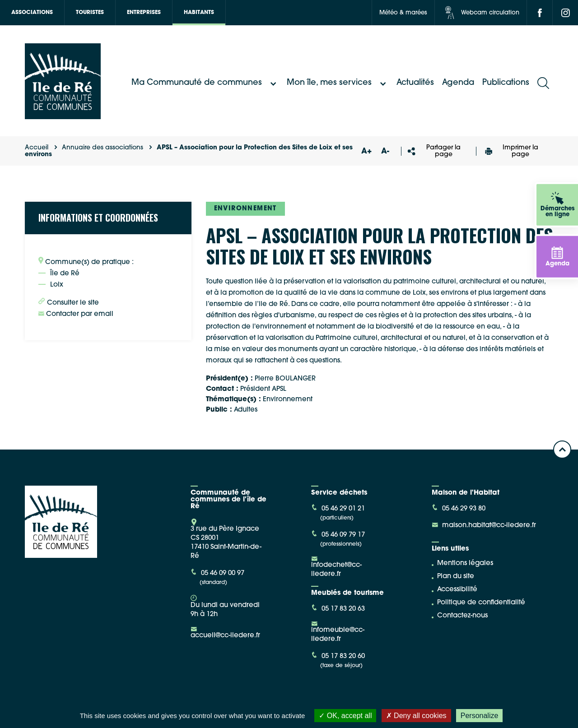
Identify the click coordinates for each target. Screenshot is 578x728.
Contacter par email (76, 314)
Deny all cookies (416, 716)
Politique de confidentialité (481, 603)
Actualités (415, 83)
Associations (32, 13)
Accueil (37, 148)
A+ (366, 151)
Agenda (458, 83)
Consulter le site (69, 302)
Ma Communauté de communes (205, 83)
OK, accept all (345, 716)
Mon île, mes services (338, 83)
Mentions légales (465, 563)
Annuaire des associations (103, 148)
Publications (506, 83)
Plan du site (456, 577)
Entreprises (144, 13)
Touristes (90, 13)
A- (385, 151)
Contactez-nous (462, 616)
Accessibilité (457, 590)
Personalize (480, 716)
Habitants (199, 13)
